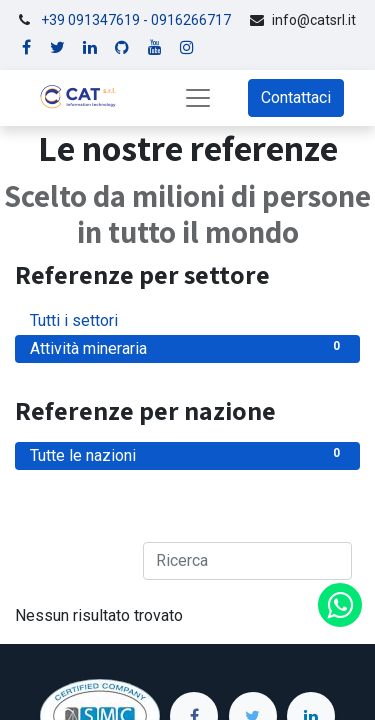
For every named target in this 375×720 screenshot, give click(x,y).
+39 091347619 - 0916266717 (136, 20)
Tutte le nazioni (187, 454)
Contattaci (296, 97)
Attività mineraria (187, 347)
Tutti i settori (187, 319)
